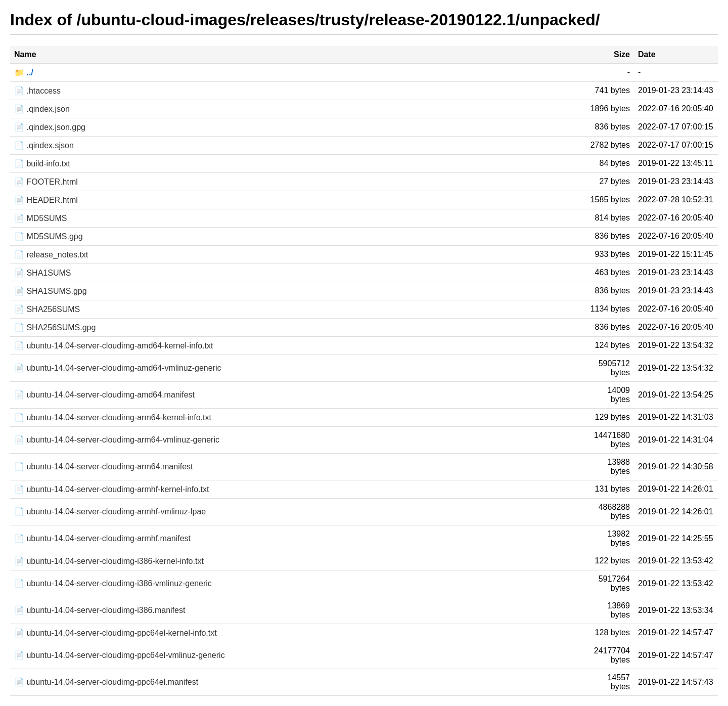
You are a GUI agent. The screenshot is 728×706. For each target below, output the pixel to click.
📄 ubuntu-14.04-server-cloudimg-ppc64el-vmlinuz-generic (120, 655)
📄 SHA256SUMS (47, 309)
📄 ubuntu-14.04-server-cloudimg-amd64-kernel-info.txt (114, 346)
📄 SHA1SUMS (42, 273)
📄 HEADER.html (46, 200)
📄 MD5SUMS (40, 218)
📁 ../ (24, 73)
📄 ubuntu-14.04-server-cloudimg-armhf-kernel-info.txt (111, 489)
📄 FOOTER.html (46, 182)
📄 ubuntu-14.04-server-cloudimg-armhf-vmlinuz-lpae (110, 512)
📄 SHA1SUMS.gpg (51, 291)
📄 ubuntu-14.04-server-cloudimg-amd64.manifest (104, 395)
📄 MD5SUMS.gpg (49, 236)
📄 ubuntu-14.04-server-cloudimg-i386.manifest (100, 610)
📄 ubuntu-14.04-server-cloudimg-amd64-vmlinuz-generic (118, 368)
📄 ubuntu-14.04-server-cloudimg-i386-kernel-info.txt (109, 561)
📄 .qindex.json (42, 109)
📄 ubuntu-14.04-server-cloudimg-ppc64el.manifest (106, 682)
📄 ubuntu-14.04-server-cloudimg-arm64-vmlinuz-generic (117, 440)
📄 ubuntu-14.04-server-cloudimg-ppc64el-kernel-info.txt (116, 633)
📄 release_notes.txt (51, 255)
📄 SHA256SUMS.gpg (55, 327)
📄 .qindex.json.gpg (50, 127)
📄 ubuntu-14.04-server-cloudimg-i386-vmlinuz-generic (113, 583)
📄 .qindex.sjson (44, 145)
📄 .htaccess (37, 91)
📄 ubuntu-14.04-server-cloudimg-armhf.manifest (102, 538)
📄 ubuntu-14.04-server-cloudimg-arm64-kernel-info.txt (113, 417)
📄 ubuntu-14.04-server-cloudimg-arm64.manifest (103, 467)
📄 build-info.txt (42, 164)
